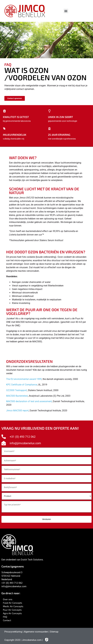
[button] (66, 11)
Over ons (8, 599)
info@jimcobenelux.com (14, 586)
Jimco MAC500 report (17, 411)
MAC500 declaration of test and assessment (29, 401)
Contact (7, 620)
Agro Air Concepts (12, 613)
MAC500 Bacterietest (17, 396)
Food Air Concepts (12, 603)
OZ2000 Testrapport (16, 390)
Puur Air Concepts (12, 610)
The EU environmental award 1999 (24, 379)
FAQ (5, 617)
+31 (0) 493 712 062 (12, 583)
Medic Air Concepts (13, 606)
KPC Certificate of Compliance (22, 385)
